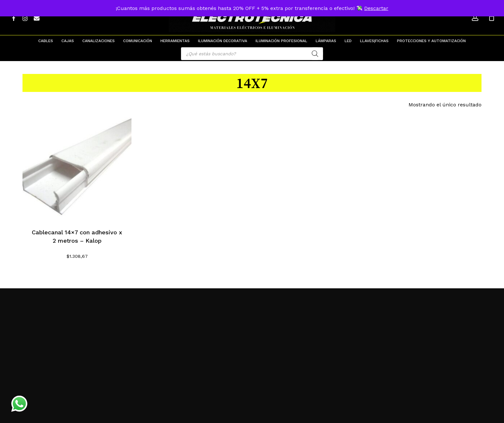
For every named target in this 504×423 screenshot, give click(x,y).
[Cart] (491, 18)
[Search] (315, 54)
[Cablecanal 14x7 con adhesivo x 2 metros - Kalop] (77, 166)
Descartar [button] (376, 8)
